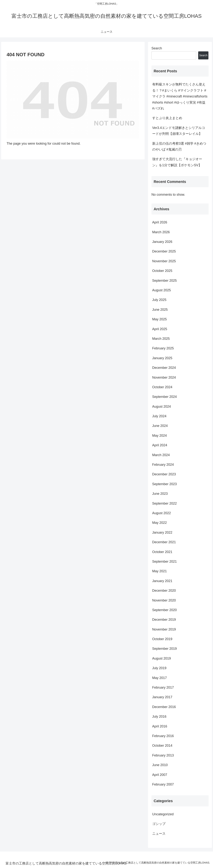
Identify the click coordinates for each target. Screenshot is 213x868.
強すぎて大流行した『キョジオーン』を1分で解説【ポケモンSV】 (177, 162)
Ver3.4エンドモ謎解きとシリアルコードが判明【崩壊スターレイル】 (179, 131)
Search (157, 48)
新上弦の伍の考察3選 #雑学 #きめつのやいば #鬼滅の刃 (179, 146)
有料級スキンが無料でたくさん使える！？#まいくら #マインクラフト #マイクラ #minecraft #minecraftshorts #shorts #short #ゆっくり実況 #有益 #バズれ (180, 96)
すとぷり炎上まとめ (167, 118)
